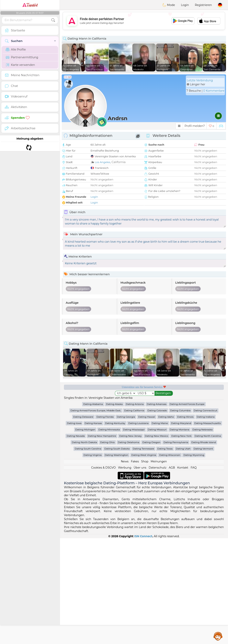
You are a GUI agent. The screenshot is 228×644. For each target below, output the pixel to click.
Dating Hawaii (147, 417)
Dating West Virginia (144, 455)
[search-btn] (53, 20)
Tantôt (30, 5)
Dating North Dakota (84, 442)
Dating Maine (160, 423)
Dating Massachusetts (208, 423)
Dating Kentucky (115, 423)
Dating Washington (116, 455)
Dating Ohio (108, 442)
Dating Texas (165, 449)
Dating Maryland (181, 423)
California (119, 162)
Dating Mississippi (134, 429)
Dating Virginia (93, 455)
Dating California (134, 410)
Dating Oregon (151, 442)
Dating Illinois (185, 417)
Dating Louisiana (138, 423)
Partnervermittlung (22, 57)
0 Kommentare (214, 91)
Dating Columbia (180, 410)
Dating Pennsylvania (176, 442)
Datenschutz (157, 468)
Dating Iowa (74, 423)
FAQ (194, 468)
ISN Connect (143, 536)
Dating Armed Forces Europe (187, 404)
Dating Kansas (93, 423)
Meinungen (159, 461)
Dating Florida (105, 417)
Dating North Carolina (208, 436)
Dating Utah (183, 449)
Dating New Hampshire (102, 436)
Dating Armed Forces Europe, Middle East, (96, 410)
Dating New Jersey (131, 436)
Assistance (218, 636)
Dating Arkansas (157, 404)
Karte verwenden (20, 65)
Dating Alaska (114, 404)
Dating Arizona (135, 404)
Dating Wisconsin (170, 455)
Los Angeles (103, 162)
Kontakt (183, 468)
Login (185, 5)
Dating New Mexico (156, 436)
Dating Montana (180, 429)
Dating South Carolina (88, 449)
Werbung (125, 468)
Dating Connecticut (205, 410)
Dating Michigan (85, 429)
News (125, 461)
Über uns (140, 468)
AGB (172, 468)
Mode (169, 5)
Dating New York (181, 436)
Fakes (135, 461)
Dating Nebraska (202, 429)
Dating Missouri (157, 429)
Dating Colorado (157, 410)
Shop (145, 461)
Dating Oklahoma (129, 442)
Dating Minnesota (109, 429)
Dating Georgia (126, 417)
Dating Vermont (203, 449)
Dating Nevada (76, 436)
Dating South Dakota (117, 449)
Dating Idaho (166, 417)
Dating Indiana (206, 417)
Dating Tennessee (143, 449)
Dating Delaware (83, 417)
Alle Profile (16, 50)
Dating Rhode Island (204, 442)
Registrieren (203, 5)
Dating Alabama (93, 404)
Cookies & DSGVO (104, 468)
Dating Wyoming (194, 455)
